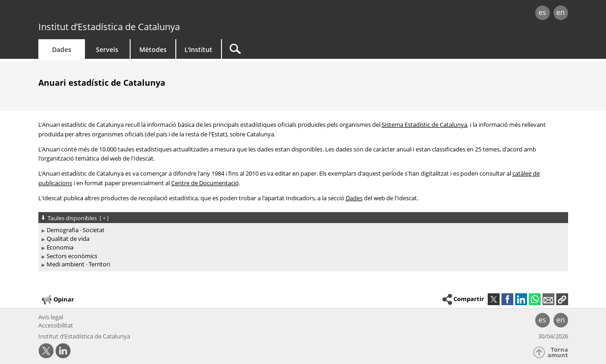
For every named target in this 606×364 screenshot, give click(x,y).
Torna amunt (558, 352)
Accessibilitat (56, 325)
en (561, 12)
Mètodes (153, 49)
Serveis (107, 49)
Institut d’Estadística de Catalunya (109, 27)
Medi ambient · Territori (78, 264)
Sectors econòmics (72, 256)
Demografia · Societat (76, 230)
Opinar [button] (57, 300)
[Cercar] (300, 49)
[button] (562, 299)
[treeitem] (302, 230)
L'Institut (198, 49)
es (542, 12)
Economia (60, 247)
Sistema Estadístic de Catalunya (424, 125)
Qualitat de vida (68, 239)
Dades (62, 49)
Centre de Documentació (205, 183)
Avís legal (51, 317)
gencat (144, 13)
